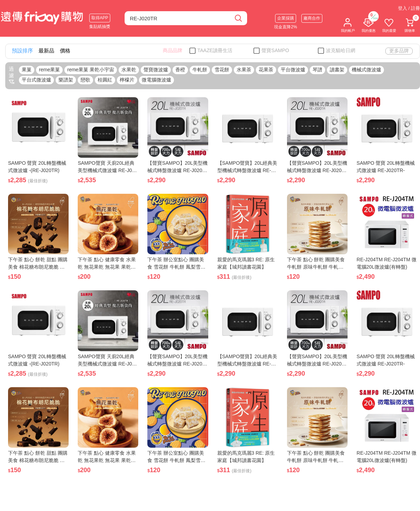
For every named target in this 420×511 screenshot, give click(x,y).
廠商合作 (312, 18)
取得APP (100, 18)
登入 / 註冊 (409, 8)
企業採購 (286, 18)
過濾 (12, 75)
